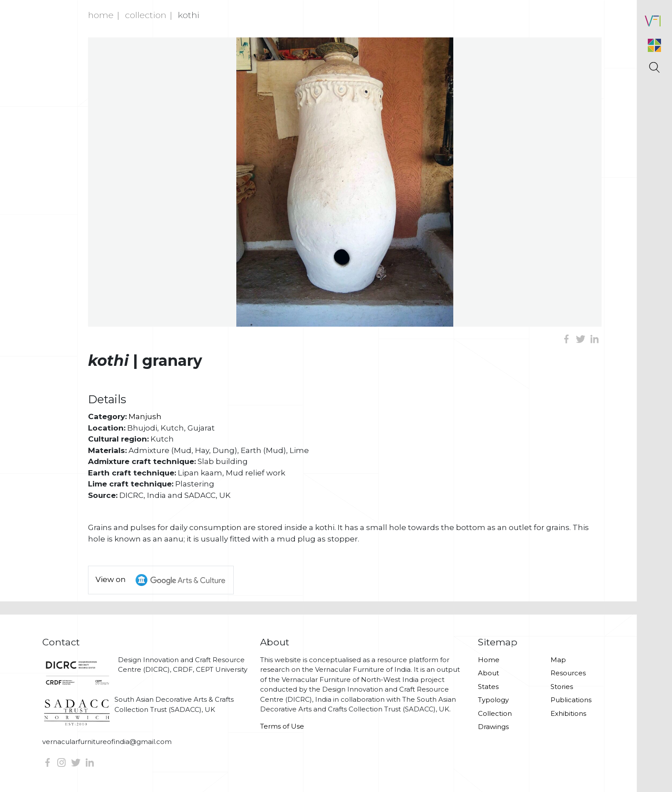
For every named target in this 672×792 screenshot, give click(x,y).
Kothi (189, 15)
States (488, 687)
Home (101, 15)
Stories (562, 687)
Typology (493, 700)
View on (164, 580)
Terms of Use (282, 726)
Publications (571, 700)
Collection (146, 15)
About (488, 673)
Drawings (493, 727)
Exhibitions (568, 713)
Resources (568, 673)
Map (558, 660)
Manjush (145, 416)
